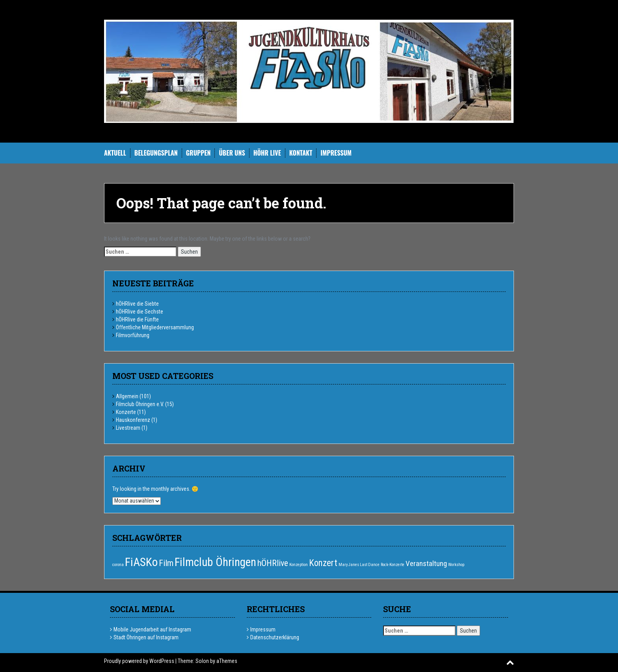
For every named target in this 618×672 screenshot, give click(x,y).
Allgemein (127, 396)
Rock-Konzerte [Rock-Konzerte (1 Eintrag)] (393, 565)
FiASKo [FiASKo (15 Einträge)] (141, 562)
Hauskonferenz (133, 420)
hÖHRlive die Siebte (137, 304)
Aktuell (115, 153)
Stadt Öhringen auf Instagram (146, 637)
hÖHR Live (267, 153)
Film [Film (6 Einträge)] (166, 563)
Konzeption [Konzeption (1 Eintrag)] (299, 565)
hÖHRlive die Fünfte (137, 319)
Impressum (336, 153)
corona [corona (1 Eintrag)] (118, 565)
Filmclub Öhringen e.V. (140, 404)
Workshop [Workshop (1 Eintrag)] (456, 565)
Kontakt (301, 153)
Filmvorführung (133, 335)
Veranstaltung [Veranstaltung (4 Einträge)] (426, 563)
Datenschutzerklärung (275, 637)
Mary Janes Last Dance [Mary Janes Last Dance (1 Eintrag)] (359, 565)
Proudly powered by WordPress (139, 661)
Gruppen (198, 153)
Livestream (128, 428)
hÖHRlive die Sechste (140, 312)
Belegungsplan (156, 153)
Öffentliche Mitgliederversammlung (155, 327)
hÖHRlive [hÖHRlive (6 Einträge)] (273, 563)
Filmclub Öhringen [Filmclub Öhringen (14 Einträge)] (215, 562)
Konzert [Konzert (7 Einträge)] (323, 563)
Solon (202, 661)
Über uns (232, 153)
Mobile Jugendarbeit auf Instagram (152, 629)
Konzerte (126, 412)
